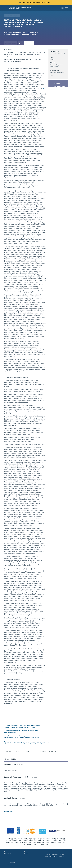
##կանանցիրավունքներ (11, 34)
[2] (22, 98)
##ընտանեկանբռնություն (31, 32)
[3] (15, 120)
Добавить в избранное (13, 16)
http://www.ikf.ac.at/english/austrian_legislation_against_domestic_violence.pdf (26, 743)
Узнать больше (8, 811)
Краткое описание (10, 43)
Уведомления (7, 854)
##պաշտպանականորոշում (28, 34)
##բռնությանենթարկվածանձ (13, 32)
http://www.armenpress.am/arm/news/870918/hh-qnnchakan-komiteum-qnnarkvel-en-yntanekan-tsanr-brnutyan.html (22, 727)
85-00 (26, 854)
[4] (29, 286)
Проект (21, 43)
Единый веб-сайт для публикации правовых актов (20, 8)
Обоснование (29, 43)
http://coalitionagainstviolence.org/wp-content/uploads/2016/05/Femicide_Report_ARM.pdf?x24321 (22, 737)
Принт (27, 752)
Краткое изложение (11, 47)
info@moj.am (61, 856)
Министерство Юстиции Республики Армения (20, 862)
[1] (43, 88)
